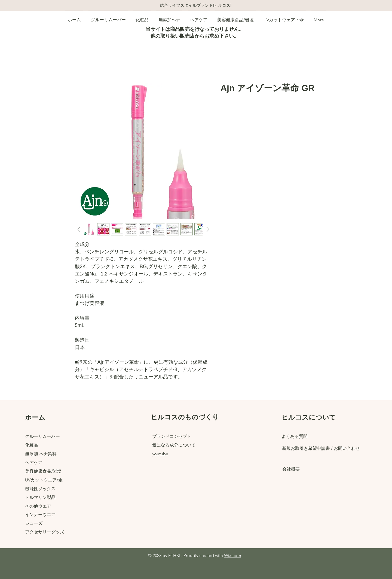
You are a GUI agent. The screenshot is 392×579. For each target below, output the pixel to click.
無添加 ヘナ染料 (41, 454)
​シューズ (34, 523)
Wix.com (233, 555)
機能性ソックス (40, 489)
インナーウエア (40, 515)
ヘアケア (34, 463)
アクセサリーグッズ (45, 532)
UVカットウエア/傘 (44, 480)
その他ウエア (38, 506)
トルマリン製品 (40, 497)
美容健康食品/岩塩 (43, 471)
